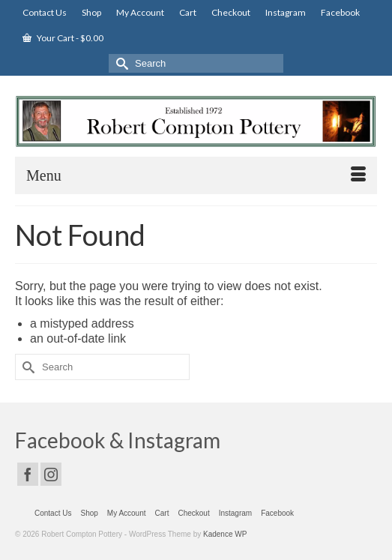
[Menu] (196, 175)
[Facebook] (28, 474)
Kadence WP (225, 534)
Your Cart (63, 38)
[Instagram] (51, 474)
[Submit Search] (120, 63)
